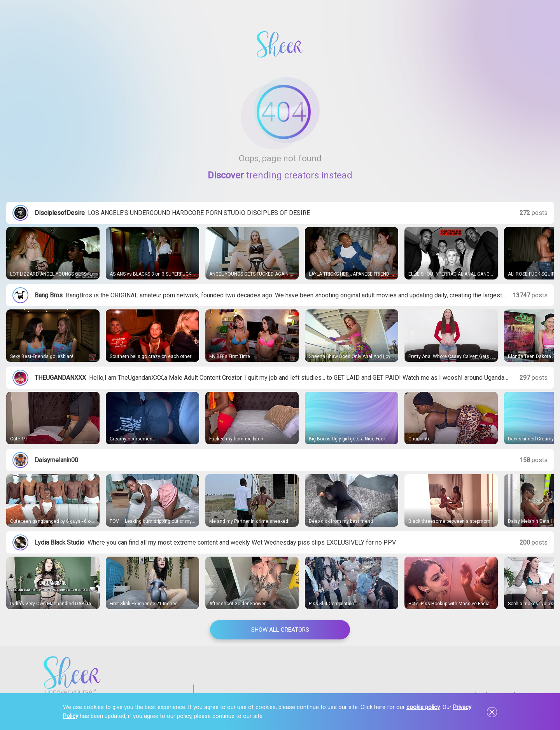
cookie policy (423, 707)
